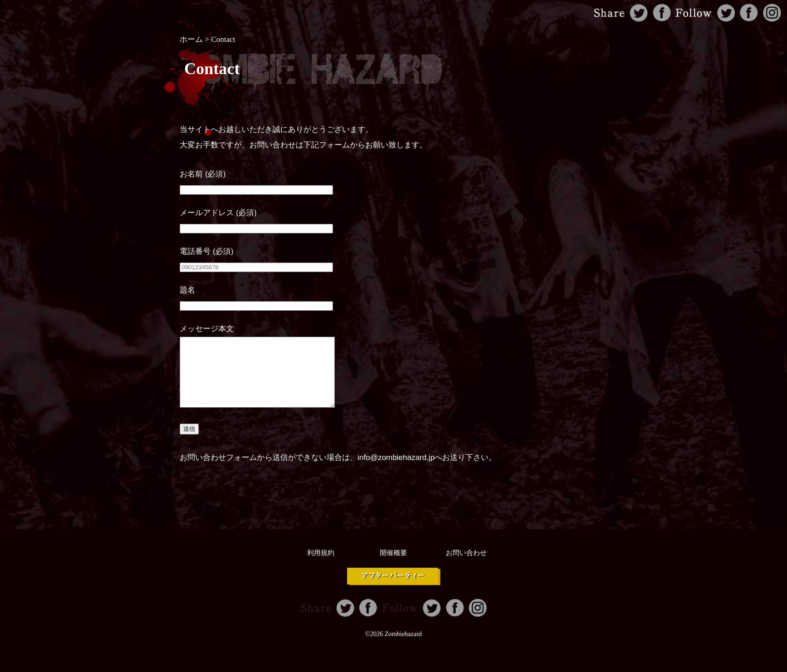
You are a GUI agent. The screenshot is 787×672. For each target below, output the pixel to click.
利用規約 (321, 566)
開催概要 (393, 566)
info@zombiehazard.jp (396, 471)
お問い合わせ (466, 566)
